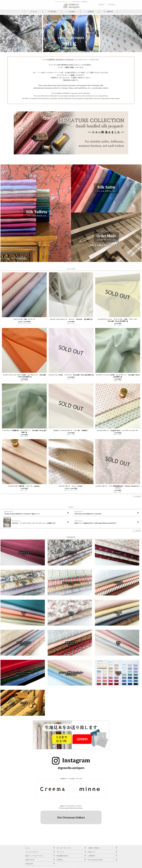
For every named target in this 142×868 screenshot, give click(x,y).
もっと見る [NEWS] (136, 531)
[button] (52, 12)
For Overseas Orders (71, 817)
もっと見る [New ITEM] (137, 496)
